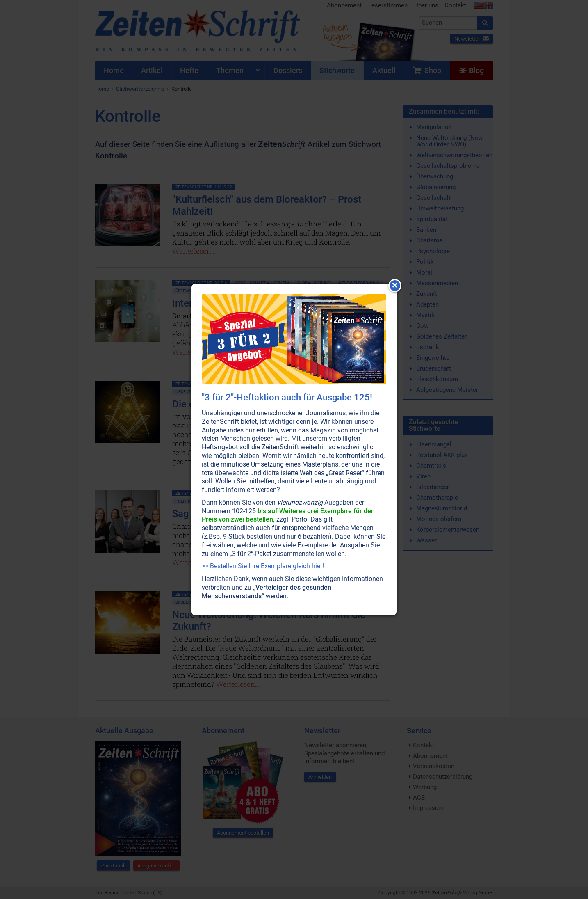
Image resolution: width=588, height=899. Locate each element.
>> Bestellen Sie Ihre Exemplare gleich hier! (263, 566)
